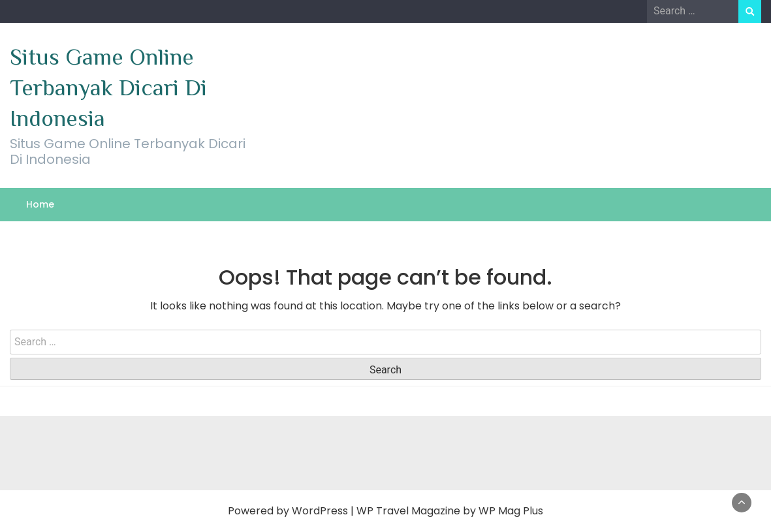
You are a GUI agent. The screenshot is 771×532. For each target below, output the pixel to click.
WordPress (320, 511)
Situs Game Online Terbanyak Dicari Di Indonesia (108, 87)
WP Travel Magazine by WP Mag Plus (450, 511)
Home (40, 204)
